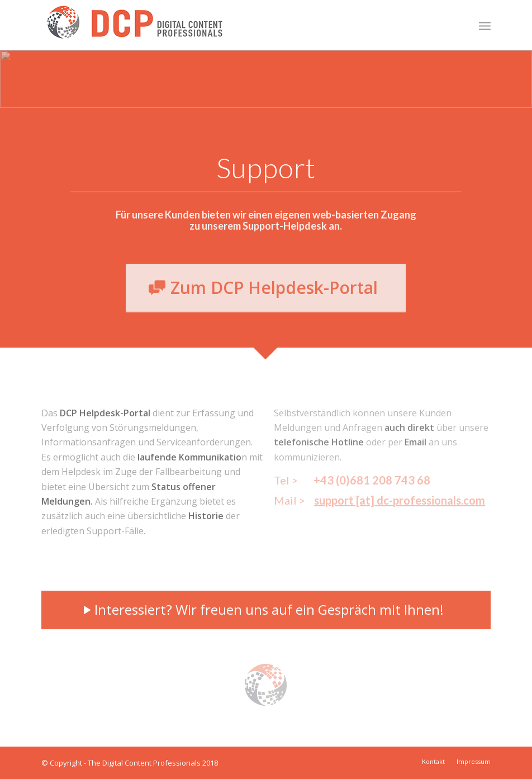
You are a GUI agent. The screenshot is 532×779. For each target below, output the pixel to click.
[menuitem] (485, 25)
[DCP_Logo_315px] (135, 28)
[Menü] (485, 25)
